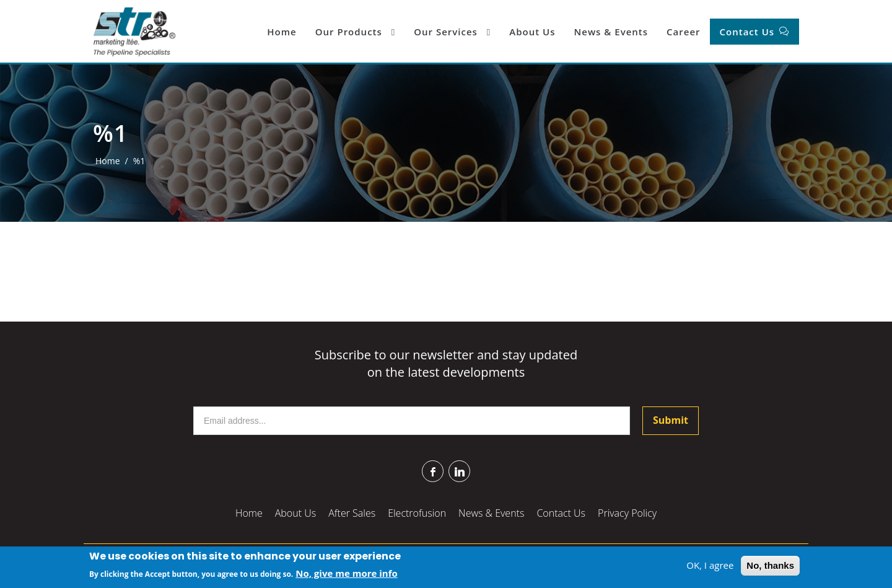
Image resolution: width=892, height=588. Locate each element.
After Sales (352, 513)
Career (683, 32)
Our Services (452, 32)
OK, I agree (710, 566)
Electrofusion (417, 513)
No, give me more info (347, 573)
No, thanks (770, 566)
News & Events (611, 32)
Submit (671, 420)
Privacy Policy (627, 513)
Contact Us (749, 32)
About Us (532, 32)
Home (282, 32)
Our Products (356, 32)
